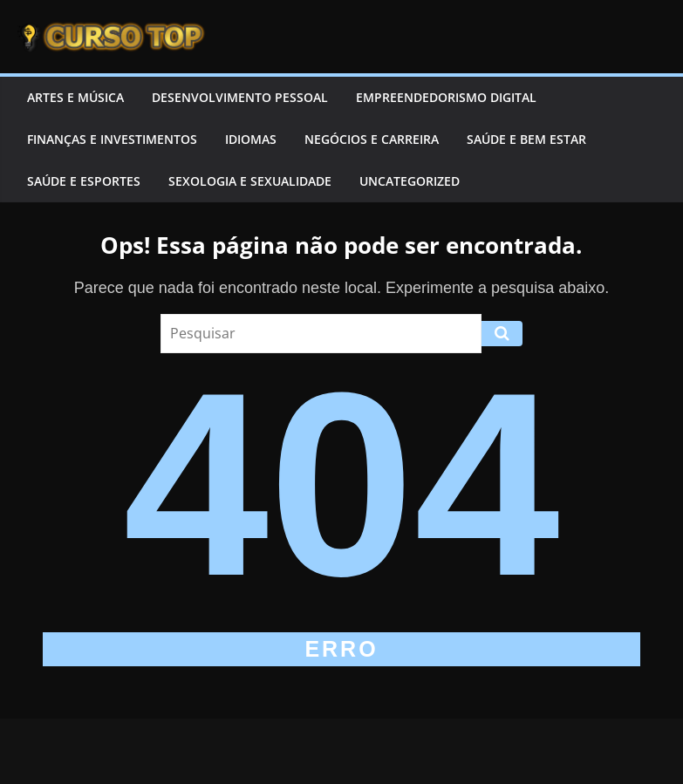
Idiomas (251, 139)
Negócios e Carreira (372, 139)
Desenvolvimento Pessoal (240, 97)
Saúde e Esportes (84, 181)
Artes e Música (75, 97)
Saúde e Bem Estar (526, 139)
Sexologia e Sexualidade (250, 181)
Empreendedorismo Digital (446, 97)
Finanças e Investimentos (112, 139)
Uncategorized (410, 181)
